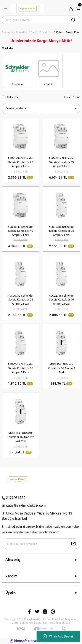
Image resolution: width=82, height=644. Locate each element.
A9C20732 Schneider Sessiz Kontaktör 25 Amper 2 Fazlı (20, 300)
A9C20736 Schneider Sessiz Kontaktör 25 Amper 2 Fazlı (62, 231)
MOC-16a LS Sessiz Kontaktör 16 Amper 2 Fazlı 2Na (20, 437)
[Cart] (78, 9)
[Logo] (27, 9)
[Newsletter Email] (41, 544)
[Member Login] (71, 9)
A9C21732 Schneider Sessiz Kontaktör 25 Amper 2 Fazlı (20, 162)
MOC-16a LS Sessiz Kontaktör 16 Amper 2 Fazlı (62, 368)
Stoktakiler (13, 97)
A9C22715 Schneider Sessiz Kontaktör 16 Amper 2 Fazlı (62, 300)
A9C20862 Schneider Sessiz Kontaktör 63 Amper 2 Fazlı (62, 162)
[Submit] (73, 544)
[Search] (41, 20)
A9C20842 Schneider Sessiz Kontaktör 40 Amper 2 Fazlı (20, 231)
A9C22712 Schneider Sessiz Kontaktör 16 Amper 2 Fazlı (20, 368)
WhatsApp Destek (58, 636)
